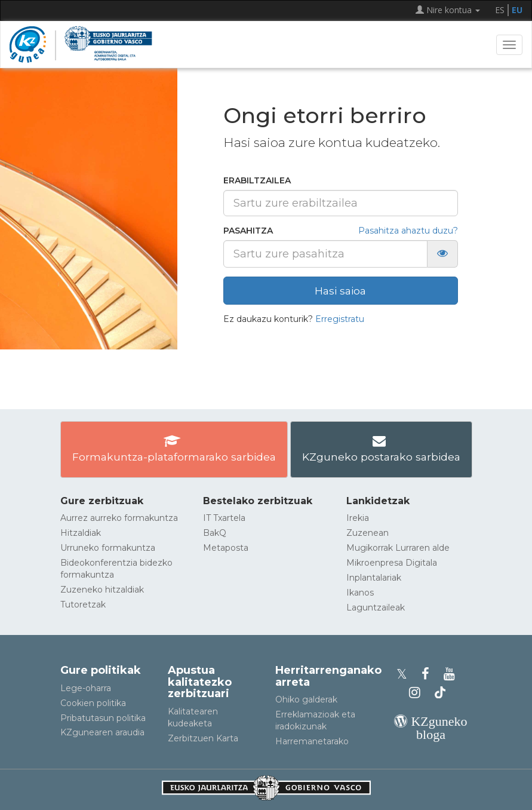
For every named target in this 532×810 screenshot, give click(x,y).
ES (500, 10)
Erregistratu (340, 319)
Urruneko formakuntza (108, 548)
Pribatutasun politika (103, 718)
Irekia (358, 518)
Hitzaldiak (81, 533)
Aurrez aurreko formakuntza (119, 518)
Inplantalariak (374, 578)
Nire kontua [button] (448, 10)
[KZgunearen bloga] (431, 734)
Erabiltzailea (257, 180)
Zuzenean (368, 533)
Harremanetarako (312, 741)
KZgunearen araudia (102, 732)
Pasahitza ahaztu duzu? (408, 231)
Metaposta (226, 548)
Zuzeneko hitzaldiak (102, 590)
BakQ (215, 533)
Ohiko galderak (306, 699)
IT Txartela (224, 518)
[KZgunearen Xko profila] (405, 674)
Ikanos (360, 593)
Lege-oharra (86, 688)
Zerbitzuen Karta (203, 738)
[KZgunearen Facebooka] (429, 674)
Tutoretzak (83, 605)
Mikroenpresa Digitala (392, 563)
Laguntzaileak (376, 607)
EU (517, 10)
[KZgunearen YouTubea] (451, 674)
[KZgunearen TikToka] (440, 693)
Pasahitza (248, 231)
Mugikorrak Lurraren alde (398, 548)
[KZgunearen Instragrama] (418, 693)
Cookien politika (93, 703)
